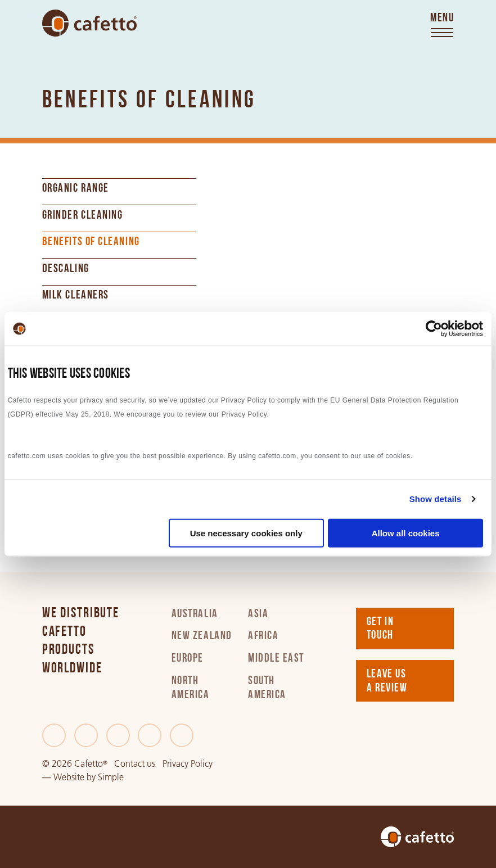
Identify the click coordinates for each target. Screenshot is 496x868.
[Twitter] (86, 735)
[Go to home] (89, 23)
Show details (436, 499)
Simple (111, 777)
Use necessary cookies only (246, 533)
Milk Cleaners (76, 296)
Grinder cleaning (83, 216)
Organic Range (76, 189)
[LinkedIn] (118, 735)
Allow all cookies (406, 533)
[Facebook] (54, 735)
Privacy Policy (188, 764)
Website (69, 777)
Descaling (66, 269)
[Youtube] (182, 735)
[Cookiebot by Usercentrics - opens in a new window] (434, 329)
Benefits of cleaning (91, 242)
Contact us (135, 764)
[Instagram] (150, 735)
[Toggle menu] (442, 26)
